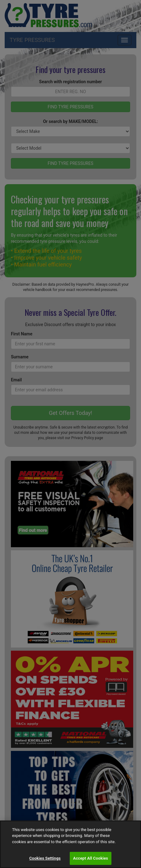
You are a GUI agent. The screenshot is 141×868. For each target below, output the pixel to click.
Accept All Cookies (91, 858)
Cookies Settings (45, 858)
